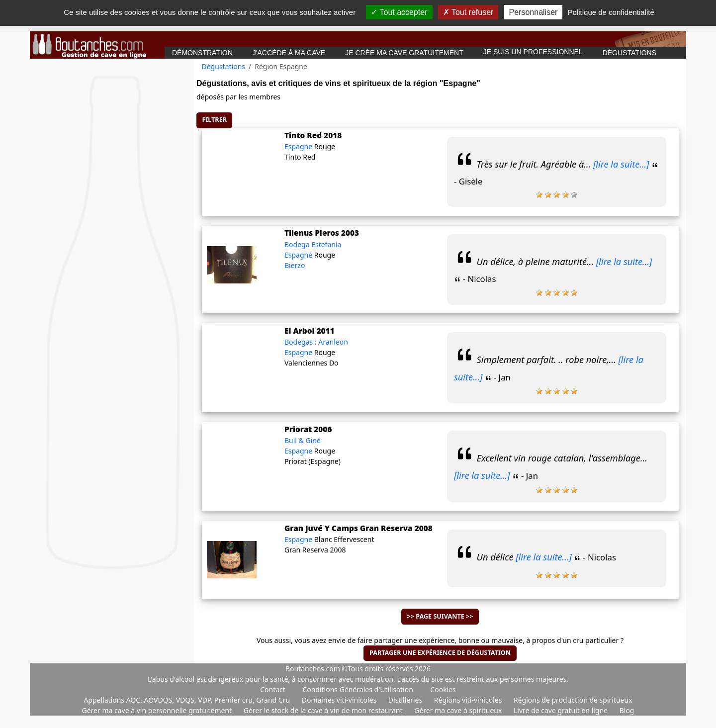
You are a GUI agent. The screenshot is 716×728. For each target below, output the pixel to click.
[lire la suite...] (621, 164)
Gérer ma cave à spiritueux (459, 710)
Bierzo (295, 265)
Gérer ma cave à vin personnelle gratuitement (158, 710)
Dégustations (629, 53)
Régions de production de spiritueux (573, 700)
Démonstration (202, 53)
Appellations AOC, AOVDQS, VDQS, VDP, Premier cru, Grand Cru (187, 700)
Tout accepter (399, 12)
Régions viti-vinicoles (469, 700)
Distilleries (406, 700)
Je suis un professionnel (533, 52)
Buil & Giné (303, 440)
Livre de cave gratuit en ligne (562, 710)
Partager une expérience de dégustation (440, 653)
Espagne (299, 146)
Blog (627, 710)
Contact (273, 689)
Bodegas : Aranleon (316, 342)
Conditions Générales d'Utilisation (358, 689)
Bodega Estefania (313, 244)
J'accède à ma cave (289, 53)
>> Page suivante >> (440, 616)
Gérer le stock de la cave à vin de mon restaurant (324, 710)
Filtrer (215, 120)
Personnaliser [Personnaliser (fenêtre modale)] (534, 12)
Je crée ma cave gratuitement (404, 53)
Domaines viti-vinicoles (340, 700)
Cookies (443, 689)
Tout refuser (468, 12)
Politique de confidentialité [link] (611, 12)
